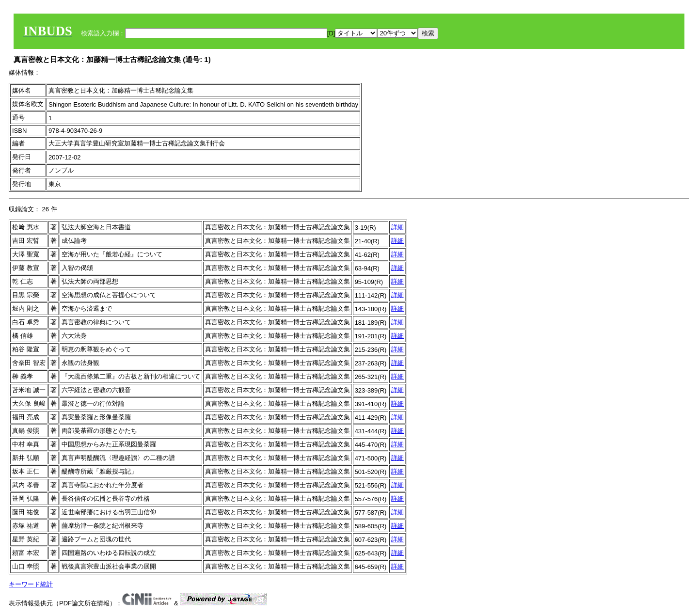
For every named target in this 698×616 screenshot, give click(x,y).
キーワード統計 (31, 584)
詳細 (397, 227)
